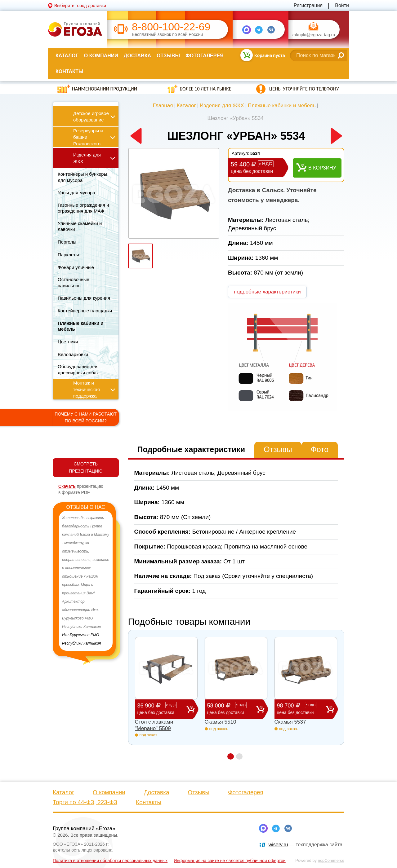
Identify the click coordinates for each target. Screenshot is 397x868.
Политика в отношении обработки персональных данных (110, 861)
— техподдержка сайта (306, 845)
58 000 (232, 709)
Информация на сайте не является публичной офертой (230, 861)
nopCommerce (331, 860)
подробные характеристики (267, 292)
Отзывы (168, 56)
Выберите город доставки (80, 6)
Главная (163, 106)
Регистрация (308, 5)
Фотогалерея (204, 56)
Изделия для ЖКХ (222, 106)
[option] (86, 581)
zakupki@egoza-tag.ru (313, 35)
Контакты (69, 71)
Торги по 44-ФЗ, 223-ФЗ (85, 802)
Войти (342, 5)
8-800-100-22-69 (171, 27)
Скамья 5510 (221, 722)
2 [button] (239, 757)
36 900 (162, 709)
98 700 (301, 709)
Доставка (137, 56)
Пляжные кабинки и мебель (282, 106)
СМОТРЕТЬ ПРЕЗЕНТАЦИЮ (86, 467)
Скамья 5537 (290, 722)
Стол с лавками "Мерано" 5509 (154, 725)
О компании (101, 56)
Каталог (67, 56)
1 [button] (231, 757)
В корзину (322, 168)
